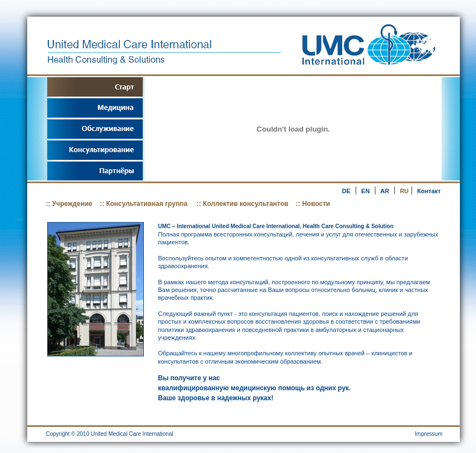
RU (404, 191)
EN (365, 191)
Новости (316, 204)
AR (385, 191)
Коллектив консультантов (245, 204)
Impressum (429, 434)
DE (346, 191)
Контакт (429, 191)
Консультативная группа (148, 204)
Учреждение (72, 204)
